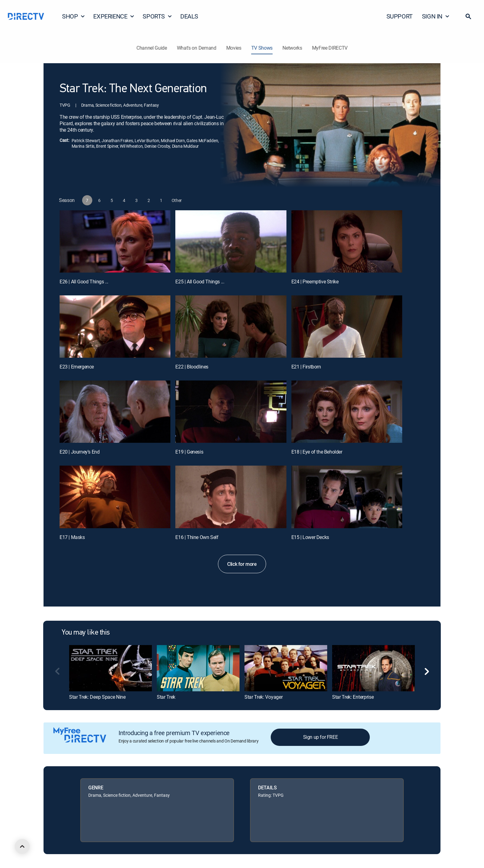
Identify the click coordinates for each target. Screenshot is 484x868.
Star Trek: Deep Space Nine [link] (97, 697)
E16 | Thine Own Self (197, 537)
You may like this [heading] (86, 633)
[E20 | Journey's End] (115, 412)
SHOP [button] (74, 16)
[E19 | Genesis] (231, 412)
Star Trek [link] (166, 697)
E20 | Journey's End (79, 452)
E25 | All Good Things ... (200, 282)
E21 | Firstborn (306, 367)
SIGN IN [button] (436, 16)
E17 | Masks (72, 537)
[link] (111, 668)
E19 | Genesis (189, 452)
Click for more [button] (242, 564)
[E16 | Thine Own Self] (231, 497)
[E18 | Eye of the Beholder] (347, 412)
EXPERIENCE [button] (114, 16)
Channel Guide (152, 48)
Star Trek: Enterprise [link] (353, 697)
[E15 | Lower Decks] (347, 497)
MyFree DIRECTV (330, 48)
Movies (234, 48)
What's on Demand (197, 48)
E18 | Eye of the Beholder (317, 452)
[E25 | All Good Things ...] (231, 241)
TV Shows (262, 48)
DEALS (189, 16)
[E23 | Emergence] (115, 327)
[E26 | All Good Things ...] (115, 241)
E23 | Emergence (77, 367)
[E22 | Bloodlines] (231, 327)
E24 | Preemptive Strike (315, 282)
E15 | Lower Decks (310, 537)
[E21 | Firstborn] (347, 327)
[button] (468, 16)
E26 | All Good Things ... (84, 282)
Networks (292, 48)
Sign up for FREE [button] (321, 737)
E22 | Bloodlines (192, 367)
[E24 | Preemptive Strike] (347, 241)
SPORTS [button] (157, 16)
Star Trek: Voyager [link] (263, 697)
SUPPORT (400, 16)
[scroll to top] (22, 846)
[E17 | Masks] (115, 497)
